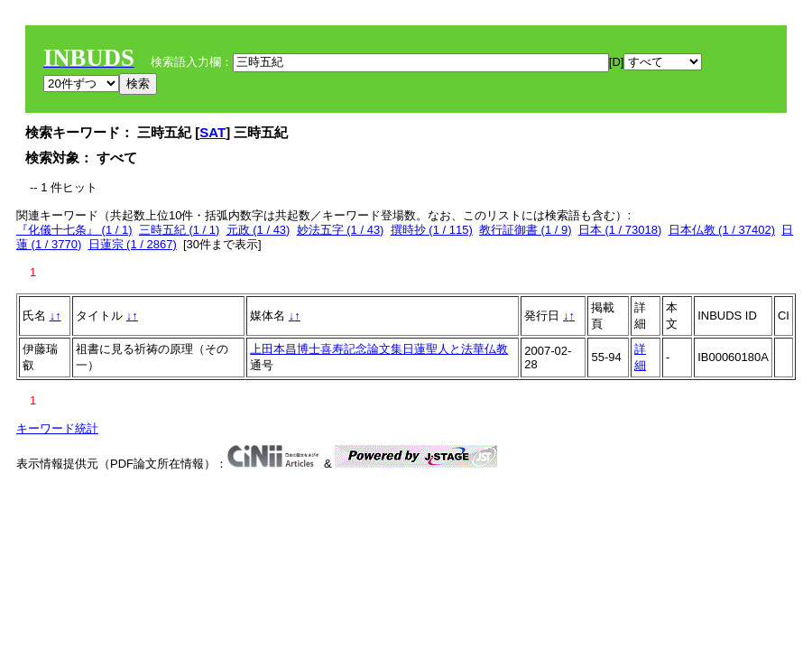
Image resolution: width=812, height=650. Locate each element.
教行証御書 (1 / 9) (526, 230)
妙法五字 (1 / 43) (341, 230)
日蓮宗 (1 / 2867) (133, 244)
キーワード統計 (57, 428)
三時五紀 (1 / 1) (180, 230)
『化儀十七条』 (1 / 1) (74, 230)
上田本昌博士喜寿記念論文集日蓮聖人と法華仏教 (379, 349)
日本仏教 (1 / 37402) (722, 230)
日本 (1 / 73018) (620, 230)
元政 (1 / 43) (258, 230)
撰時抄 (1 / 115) (432, 230)
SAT (212, 132)
